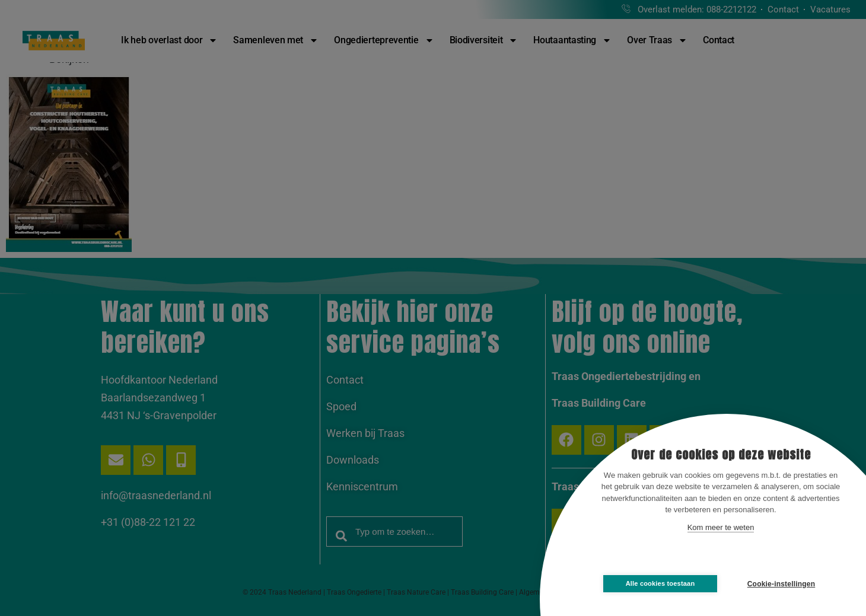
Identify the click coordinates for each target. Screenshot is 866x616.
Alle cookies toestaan (660, 583)
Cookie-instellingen (781, 584)
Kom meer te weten (721, 527)
